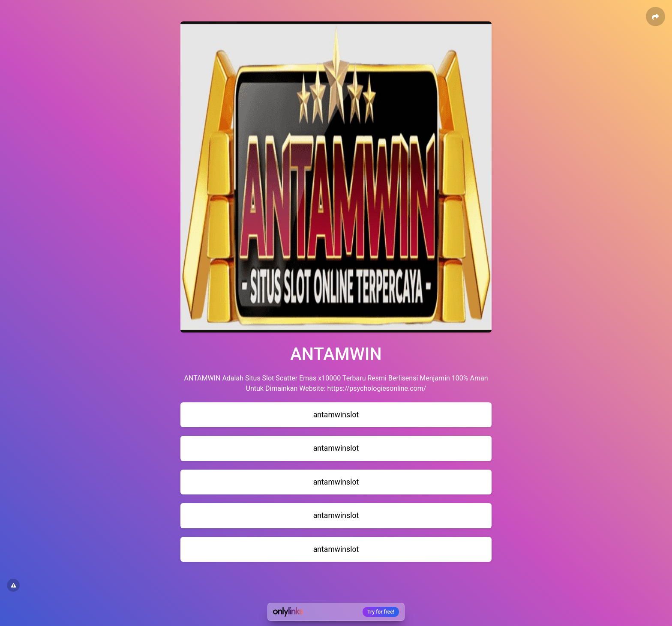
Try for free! (381, 612)
